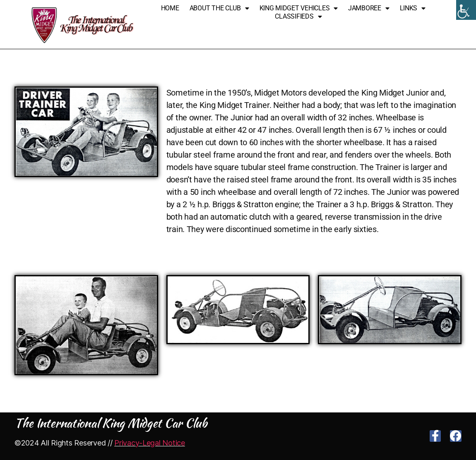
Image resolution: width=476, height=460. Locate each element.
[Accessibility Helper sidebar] (466, 10)
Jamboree (369, 8)
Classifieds (298, 17)
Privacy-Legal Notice (150, 443)
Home (170, 8)
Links (413, 8)
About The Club (219, 8)
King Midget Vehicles (299, 8)
